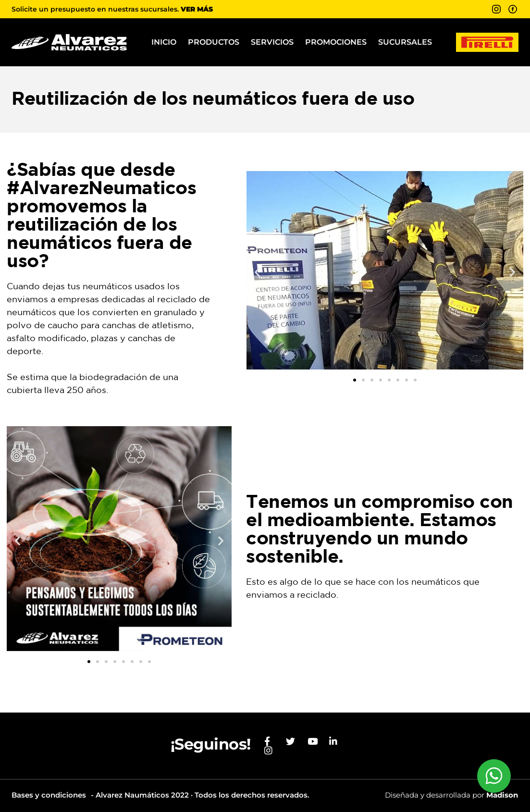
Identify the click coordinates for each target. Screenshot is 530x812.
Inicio (164, 42)
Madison (502, 795)
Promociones (336, 42)
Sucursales (405, 42)
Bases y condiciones (49, 795)
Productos (214, 42)
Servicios (272, 42)
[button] (257, 272)
